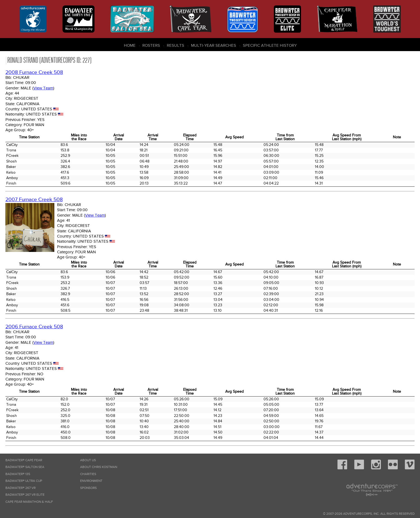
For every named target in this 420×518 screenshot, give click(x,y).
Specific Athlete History (270, 45)
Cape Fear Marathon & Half (29, 502)
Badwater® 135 (18, 474)
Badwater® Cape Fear (24, 460)
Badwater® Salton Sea (25, 467)
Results (175, 45)
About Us (88, 460)
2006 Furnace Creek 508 (34, 327)
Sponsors (88, 488)
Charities (88, 474)
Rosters (151, 45)
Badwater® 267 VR (21, 488)
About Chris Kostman (99, 467)
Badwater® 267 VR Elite (25, 495)
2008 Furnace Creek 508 (34, 72)
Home (130, 45)
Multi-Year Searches (214, 45)
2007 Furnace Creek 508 (34, 200)
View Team (43, 88)
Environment (91, 481)
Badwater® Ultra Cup (24, 481)
